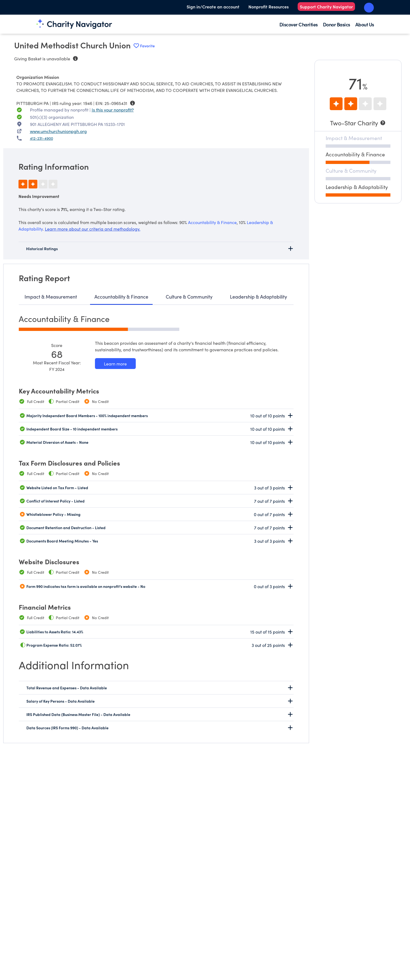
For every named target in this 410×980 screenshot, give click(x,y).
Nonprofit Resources (269, 7)
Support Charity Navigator (326, 7)
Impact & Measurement (51, 297)
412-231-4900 (41, 138)
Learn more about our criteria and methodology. (93, 229)
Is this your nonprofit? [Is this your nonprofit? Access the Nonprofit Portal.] (113, 110)
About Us (365, 24)
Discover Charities (299, 24)
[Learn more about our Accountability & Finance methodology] (115, 364)
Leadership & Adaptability (258, 297)
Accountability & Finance (121, 297)
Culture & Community (189, 297)
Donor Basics (337, 24)
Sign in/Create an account (213, 7)
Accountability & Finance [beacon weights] (212, 222)
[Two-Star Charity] (358, 123)
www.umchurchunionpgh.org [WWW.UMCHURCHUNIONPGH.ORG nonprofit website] (58, 131)
